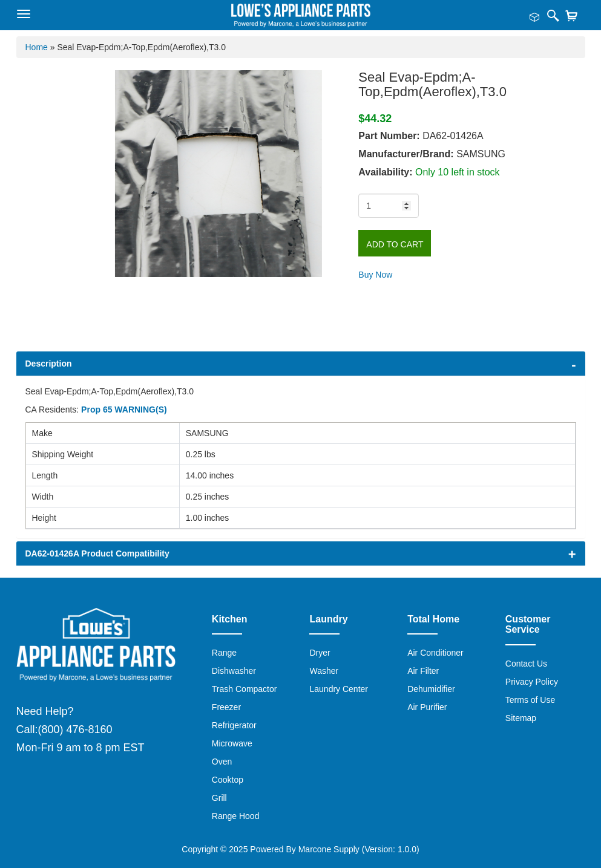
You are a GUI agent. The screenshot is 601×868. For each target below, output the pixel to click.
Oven (222, 762)
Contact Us (526, 664)
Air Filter (423, 671)
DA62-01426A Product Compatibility (97, 553)
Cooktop (228, 780)
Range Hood (236, 816)
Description (49, 364)
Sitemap (521, 718)
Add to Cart (395, 244)
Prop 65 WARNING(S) (124, 410)
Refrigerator (234, 725)
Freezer (226, 707)
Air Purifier (427, 707)
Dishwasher (234, 671)
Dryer (320, 653)
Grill (219, 798)
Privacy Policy (532, 682)
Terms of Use (530, 700)
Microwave (232, 743)
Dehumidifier (431, 689)
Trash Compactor (245, 689)
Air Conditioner (435, 653)
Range (224, 653)
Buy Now (375, 275)
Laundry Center (339, 689)
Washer (324, 671)
